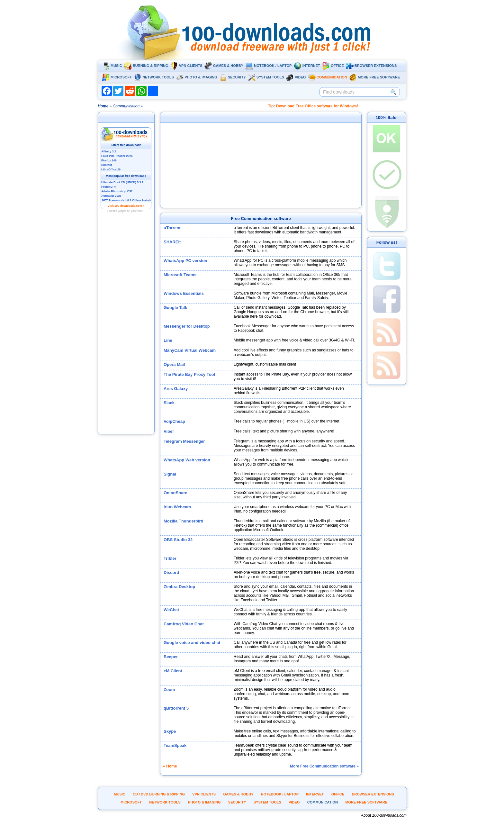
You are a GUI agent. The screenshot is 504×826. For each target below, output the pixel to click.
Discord (171, 572)
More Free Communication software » (324, 766)
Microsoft (117, 77)
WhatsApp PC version (185, 261)
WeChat (171, 610)
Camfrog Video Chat (184, 624)
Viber (169, 431)
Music (112, 66)
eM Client (173, 671)
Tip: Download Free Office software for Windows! (313, 106)
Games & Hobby (224, 66)
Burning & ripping (146, 66)
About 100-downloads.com (384, 815)
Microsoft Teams (180, 275)
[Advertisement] (126, 332)
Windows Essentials (184, 293)
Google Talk (175, 308)
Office (333, 66)
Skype (170, 731)
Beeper (171, 657)
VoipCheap (174, 421)
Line (168, 340)
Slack (169, 403)
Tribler (170, 558)
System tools (266, 77)
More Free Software (374, 77)
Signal (170, 474)
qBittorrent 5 (176, 708)
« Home (170, 766)
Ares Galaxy (176, 389)
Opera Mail (174, 364)
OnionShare (175, 493)
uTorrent (172, 228)
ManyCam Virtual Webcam (190, 350)
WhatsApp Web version (187, 460)
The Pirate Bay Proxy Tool (189, 374)
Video (296, 77)
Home (103, 106)
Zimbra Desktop (179, 587)
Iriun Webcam (177, 507)
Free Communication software (261, 218)
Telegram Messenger (184, 441)
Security (233, 77)
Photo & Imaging (196, 77)
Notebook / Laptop (268, 66)
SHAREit (172, 242)
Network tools (154, 77)
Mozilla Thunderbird (184, 521)
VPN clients (186, 66)
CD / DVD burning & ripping (159, 794)
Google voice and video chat (192, 643)
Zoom (169, 690)
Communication (328, 77)
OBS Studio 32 (178, 540)
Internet (307, 66)
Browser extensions (371, 66)
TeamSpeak (175, 745)
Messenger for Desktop (187, 326)
